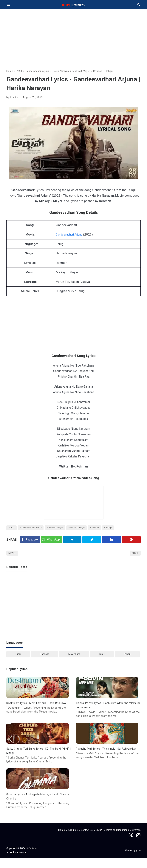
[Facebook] (30, 543)
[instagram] (138, 846)
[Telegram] (74, 543)
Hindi (18, 661)
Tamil (102, 661)
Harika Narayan (64, 530)
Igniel (138, 860)
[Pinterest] (132, 543)
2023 (13, 530)
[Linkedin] (113, 543)
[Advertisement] (73, 35)
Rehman (110, 530)
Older (134, 559)
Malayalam (74, 661)
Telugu (127, 530)
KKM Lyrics (33, 858)
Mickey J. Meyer (89, 530)
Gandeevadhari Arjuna (68, 236)
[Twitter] (53, 543)
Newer (13, 559)
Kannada (44, 661)
